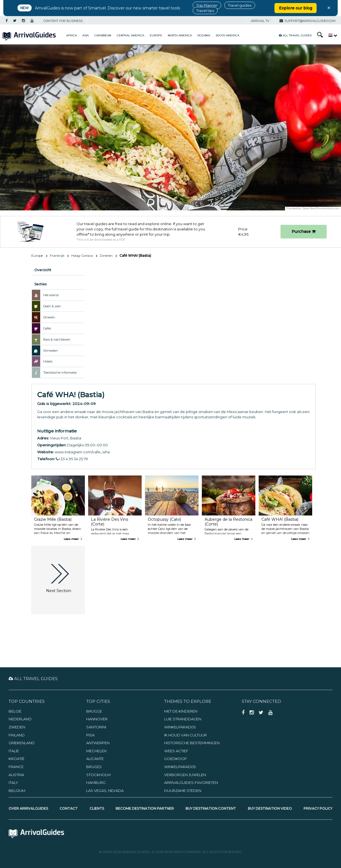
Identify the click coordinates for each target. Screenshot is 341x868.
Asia (86, 35)
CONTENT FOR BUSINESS (63, 21)
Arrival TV (260, 21)
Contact (69, 808)
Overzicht (43, 270)
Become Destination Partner (145, 808)
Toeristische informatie (60, 373)
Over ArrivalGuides (28, 808)
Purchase (304, 232)
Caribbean (103, 35)
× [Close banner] (329, 8)
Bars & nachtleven (57, 339)
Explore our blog (296, 8)
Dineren (106, 256)
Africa (72, 35)
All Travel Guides (295, 35)
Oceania (204, 35)
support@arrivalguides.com (307, 21)
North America (180, 35)
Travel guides (240, 5)
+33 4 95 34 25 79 (72, 459)
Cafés (47, 328)
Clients (97, 808)
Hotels (48, 361)
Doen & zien (52, 306)
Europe (156, 35)
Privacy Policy (318, 808)
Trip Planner (207, 5)
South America (227, 35)
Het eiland (51, 295)
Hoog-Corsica (82, 256)
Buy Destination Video (270, 808)
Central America (130, 35)
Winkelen (51, 351)
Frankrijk (57, 256)
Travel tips (205, 11)
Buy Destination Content (211, 808)
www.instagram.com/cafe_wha (82, 452)
